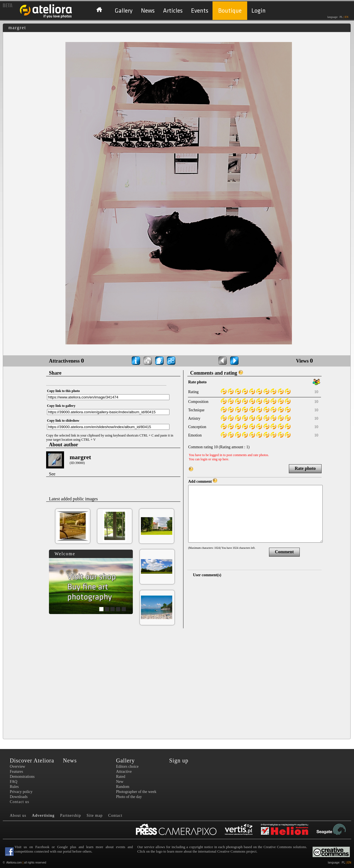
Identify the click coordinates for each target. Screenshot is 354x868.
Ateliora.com (14, 863)
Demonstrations (22, 777)
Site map (95, 816)
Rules (14, 787)
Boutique (230, 11)
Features (16, 772)
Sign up (179, 760)
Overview (17, 767)
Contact (115, 816)
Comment (284, 552)
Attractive (124, 772)
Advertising (43, 816)
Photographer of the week (136, 792)
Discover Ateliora (32, 760)
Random (123, 787)
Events (200, 11)
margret (80, 457)
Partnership (71, 816)
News (148, 11)
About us (18, 816)
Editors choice (127, 767)
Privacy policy (21, 792)
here (226, 459)
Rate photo (305, 468)
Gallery (124, 11)
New (120, 782)
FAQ (14, 782)
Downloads (19, 797)
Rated (121, 777)
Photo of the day (129, 797)
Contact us (20, 802)
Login (259, 11)
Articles (173, 11)
